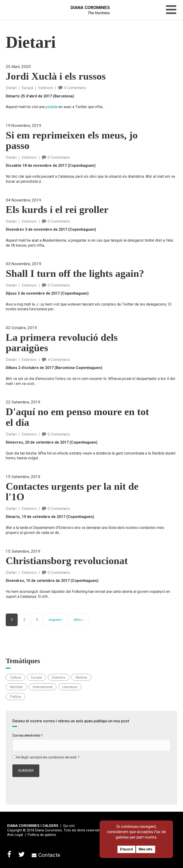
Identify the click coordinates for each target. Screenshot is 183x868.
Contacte (46, 855)
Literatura (70, 687)
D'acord (126, 849)
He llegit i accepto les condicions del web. (48, 757)
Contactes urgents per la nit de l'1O (72, 492)
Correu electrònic (28, 735)
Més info (146, 849)
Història (81, 677)
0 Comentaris (72, 88)
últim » (78, 620)
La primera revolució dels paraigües (62, 343)
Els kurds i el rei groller (57, 210)
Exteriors (46, 88)
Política (15, 696)
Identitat (16, 687)
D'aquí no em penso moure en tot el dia (77, 417)
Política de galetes (42, 835)
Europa (27, 88)
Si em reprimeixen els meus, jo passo (72, 141)
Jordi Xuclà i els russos (56, 76)
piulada (51, 107)
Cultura (15, 677)
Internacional (43, 687)
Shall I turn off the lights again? (75, 274)
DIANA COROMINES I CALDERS (33, 826)
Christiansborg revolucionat (67, 561)
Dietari (11, 88)
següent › (56, 620)
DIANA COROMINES (90, 8)
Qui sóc (69, 826)
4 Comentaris (56, 360)
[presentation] (49, 789)
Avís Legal (15, 835)
